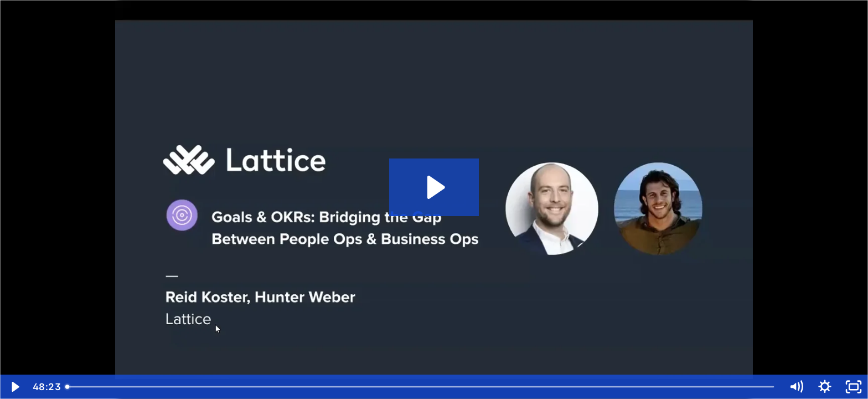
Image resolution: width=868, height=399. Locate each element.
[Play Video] (14, 387)
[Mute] (796, 387)
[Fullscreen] (854, 387)
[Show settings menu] (825, 387)
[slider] (421, 387)
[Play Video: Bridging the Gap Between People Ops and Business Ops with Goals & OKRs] (434, 187)
